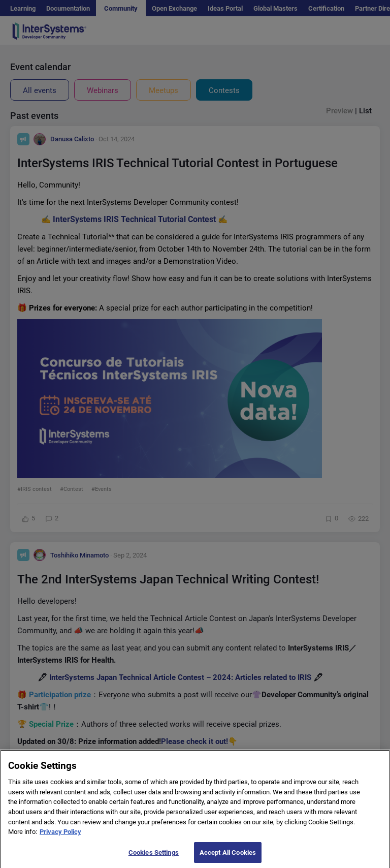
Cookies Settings (154, 858)
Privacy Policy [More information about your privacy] (60, 837)
